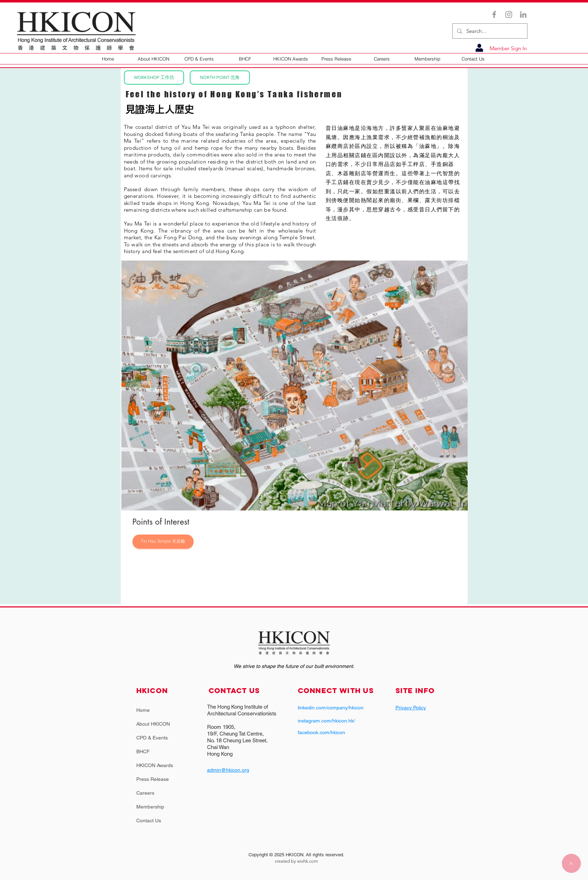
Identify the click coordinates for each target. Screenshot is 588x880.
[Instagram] (509, 15)
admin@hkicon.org (228, 770)
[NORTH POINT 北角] (220, 78)
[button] (153, 59)
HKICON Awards (155, 765)
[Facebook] (494, 15)
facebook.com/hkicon (321, 732)
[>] (571, 863)
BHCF (143, 752)
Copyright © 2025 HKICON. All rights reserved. (296, 855)
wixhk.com (307, 861)
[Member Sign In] (507, 48)
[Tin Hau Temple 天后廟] (163, 542)
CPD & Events (152, 738)
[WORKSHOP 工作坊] (154, 78)
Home (143, 710)
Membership (150, 807)
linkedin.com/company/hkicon (331, 708)
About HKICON (153, 724)
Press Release (153, 779)
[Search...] (489, 31)
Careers (145, 793)
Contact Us (149, 821)
